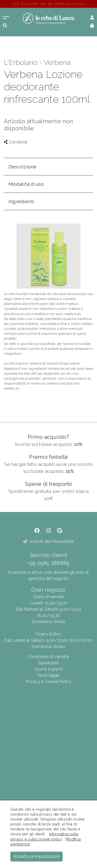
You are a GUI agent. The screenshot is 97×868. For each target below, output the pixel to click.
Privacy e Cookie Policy (48, 682)
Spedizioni (48, 663)
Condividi (16, 142)
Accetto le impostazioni (36, 856)
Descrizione (23, 167)
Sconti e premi (48, 669)
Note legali (48, 675)
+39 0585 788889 (49, 563)
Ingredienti (21, 201)
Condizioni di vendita (48, 657)
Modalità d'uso (26, 184)
